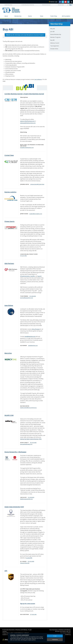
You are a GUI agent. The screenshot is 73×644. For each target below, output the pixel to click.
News (42, 16)
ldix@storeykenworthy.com (26, 499)
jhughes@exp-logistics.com (36, 214)
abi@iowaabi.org (67, 635)
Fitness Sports (9, 221)
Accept (55, 636)
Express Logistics (10, 192)
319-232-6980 (31, 561)
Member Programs (55, 37)
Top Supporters (55, 46)
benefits (33, 276)
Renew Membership (56, 34)
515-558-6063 (31, 497)
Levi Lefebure (38, 79)
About (6, 16)
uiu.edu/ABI (29, 558)
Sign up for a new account (28, 604)
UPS (6, 571)
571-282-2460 (33, 614)
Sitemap (26, 633)
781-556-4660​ (33, 443)
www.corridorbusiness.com (27, 121)
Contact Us (5, 635)
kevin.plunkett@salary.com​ (26, 444)
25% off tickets (36, 329)
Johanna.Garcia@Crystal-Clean (37, 184)
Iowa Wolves (9, 305)
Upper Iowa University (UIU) (14, 507)
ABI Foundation (66, 16)
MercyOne (8, 353)
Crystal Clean (9, 155)
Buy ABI (52, 40)
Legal (11, 633)
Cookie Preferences (18, 633)
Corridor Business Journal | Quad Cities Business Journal (24, 94)
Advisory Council (55, 43)
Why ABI (53, 29)
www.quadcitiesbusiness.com (28, 123)
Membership (18, 16)
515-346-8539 (33, 296)
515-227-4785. (23, 256)
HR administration (25, 276)
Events (30, 16)
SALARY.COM (9, 415)
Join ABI (52, 32)
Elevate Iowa (61, 5)
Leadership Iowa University (28, 5)
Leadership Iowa (8, 5)
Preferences (55, 639)
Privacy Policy (6, 633)
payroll (39, 276)
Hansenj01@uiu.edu (25, 563)
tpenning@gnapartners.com (27, 298)
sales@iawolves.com (30, 336)
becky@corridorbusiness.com (27, 148)
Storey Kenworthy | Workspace (15, 452)
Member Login (53, 2)
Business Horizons (46, 5)
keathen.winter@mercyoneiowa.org (28, 408)
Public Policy (54, 16)
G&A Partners (9, 263)
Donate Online (54, 49)
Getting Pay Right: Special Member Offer (31, 439)
